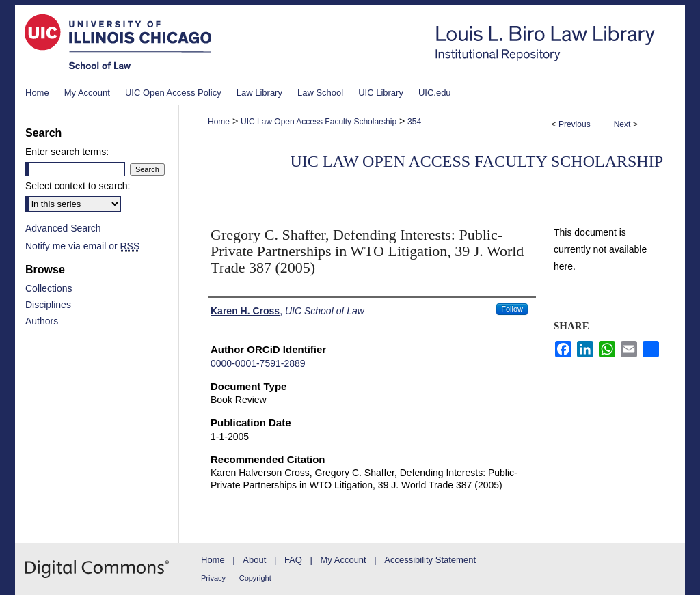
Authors (42, 321)
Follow (512, 309)
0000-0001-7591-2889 (258, 363)
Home (219, 122)
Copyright (255, 578)
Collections (49, 288)
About (254, 560)
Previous (575, 124)
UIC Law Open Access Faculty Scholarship (319, 122)
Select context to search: (78, 186)
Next (622, 124)
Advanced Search (63, 228)
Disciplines (48, 305)
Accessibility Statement (430, 560)
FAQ (293, 560)
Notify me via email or (82, 246)
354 (414, 122)
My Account (344, 560)
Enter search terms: (67, 152)
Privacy (213, 578)
